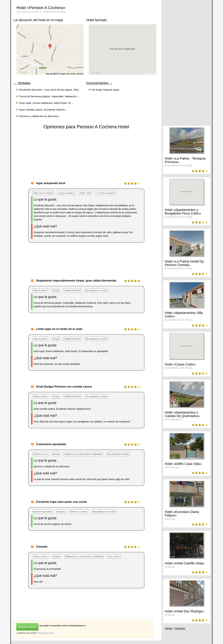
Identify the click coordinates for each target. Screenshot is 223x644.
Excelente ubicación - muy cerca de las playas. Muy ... (50, 90)
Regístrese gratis (27, 627)
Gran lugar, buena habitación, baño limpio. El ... (46, 103)
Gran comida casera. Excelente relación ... (44, 110)
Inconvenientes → (100, 83)
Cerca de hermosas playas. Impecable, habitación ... (49, 96)
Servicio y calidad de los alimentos (39, 116)
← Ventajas (22, 83)
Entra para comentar (45, 633)
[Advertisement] (75, 264)
